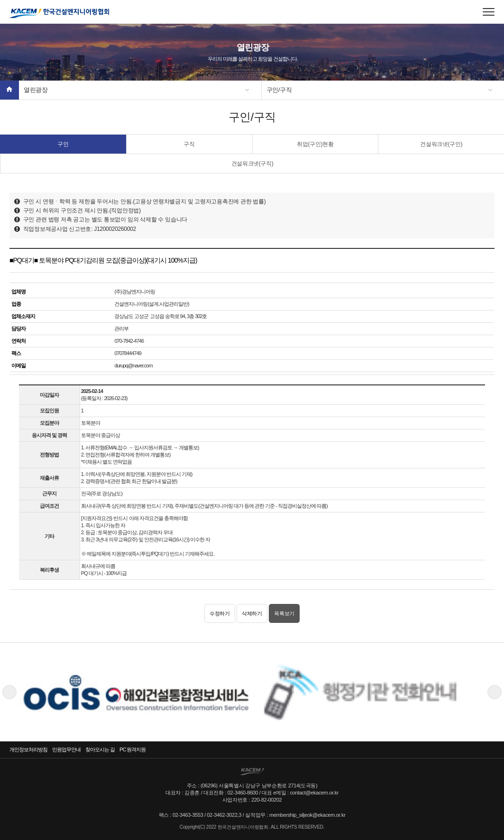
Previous (9, 692)
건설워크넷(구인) (441, 144)
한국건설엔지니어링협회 (59, 13)
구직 (189, 144)
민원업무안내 (66, 749)
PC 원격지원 (133, 749)
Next (495, 692)
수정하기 (220, 613)
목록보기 (284, 613)
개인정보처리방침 (28, 749)
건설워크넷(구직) (252, 164)
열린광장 (36, 90)
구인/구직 (279, 90)
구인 (63, 144)
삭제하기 (252, 613)
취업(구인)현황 (315, 144)
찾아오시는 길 (100, 749)
